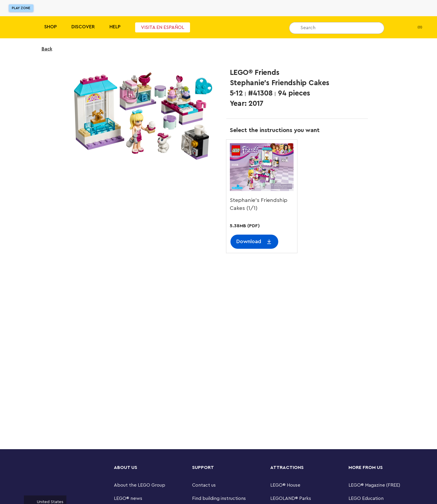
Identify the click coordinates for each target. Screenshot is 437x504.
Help (115, 27)
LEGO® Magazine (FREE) (374, 485)
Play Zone (21, 8)
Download (249, 241)
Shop (50, 27)
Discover (83, 27)
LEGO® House (285, 485)
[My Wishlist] (398, 27)
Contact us (204, 485)
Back (43, 49)
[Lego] (17, 27)
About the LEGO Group (140, 485)
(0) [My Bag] (415, 27)
